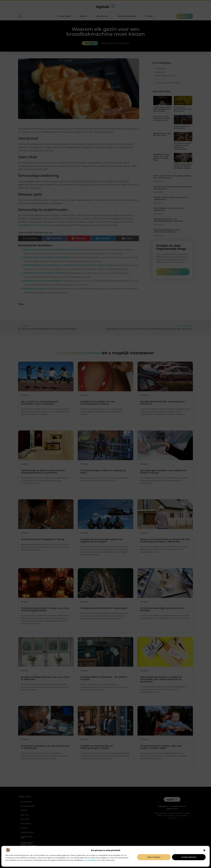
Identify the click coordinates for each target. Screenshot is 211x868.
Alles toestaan (154, 857)
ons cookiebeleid (90, 860)
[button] (204, 850)
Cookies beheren (189, 857)
